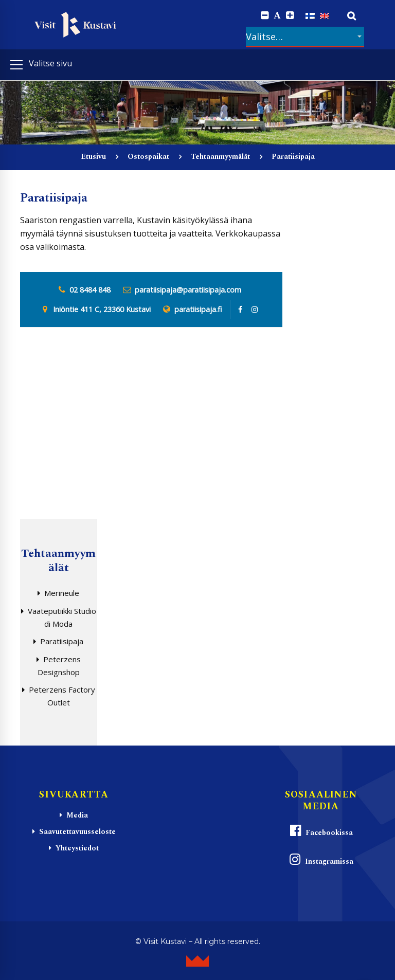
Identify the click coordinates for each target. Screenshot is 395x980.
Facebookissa (321, 831)
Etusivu (93, 157)
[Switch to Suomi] (310, 15)
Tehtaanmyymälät (220, 157)
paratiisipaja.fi (198, 309)
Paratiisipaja (62, 641)
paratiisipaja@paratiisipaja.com (188, 290)
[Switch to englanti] (325, 15)
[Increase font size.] (290, 16)
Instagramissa (321, 860)
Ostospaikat (148, 157)
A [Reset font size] (277, 16)
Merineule (62, 593)
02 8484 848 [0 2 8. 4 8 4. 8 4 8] (90, 290)
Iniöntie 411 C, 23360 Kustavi (102, 309)
